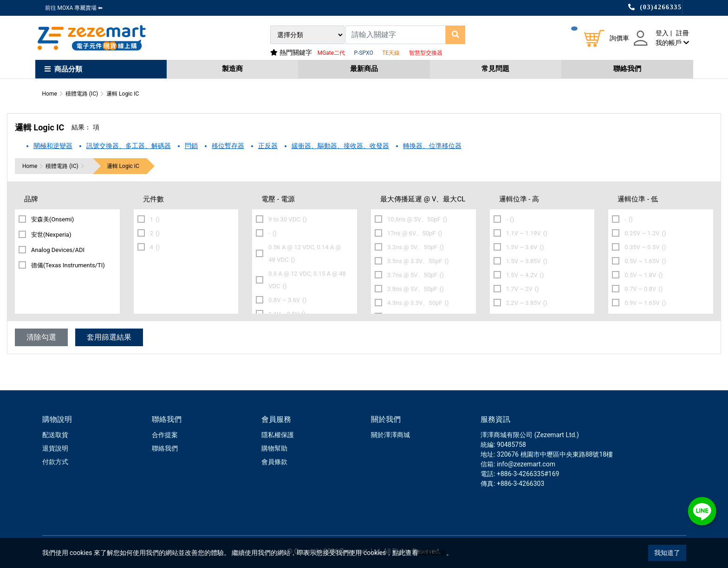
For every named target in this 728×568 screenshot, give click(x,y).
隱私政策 (433, 553)
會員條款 (274, 462)
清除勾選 (41, 337)
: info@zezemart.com (524, 464)
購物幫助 (274, 448)
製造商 (232, 69)
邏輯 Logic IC (123, 166)
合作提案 (165, 435)
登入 (662, 33)
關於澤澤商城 (390, 435)
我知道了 (667, 553)
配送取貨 (55, 435)
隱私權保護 (278, 435)
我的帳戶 (672, 43)
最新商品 (364, 69)
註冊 (682, 33)
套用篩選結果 (109, 337)
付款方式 (55, 462)
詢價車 (619, 38)
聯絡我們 (627, 69)
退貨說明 (55, 448)
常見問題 (495, 69)
